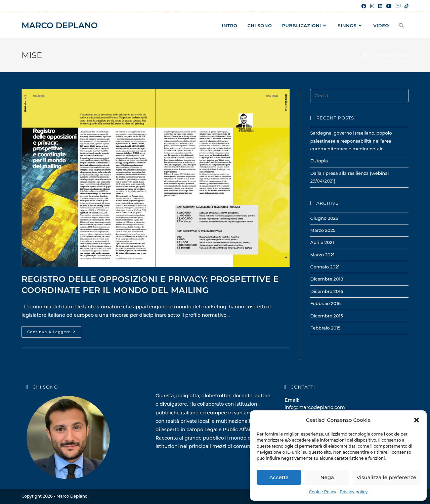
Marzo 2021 (322, 255)
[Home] (365, 55)
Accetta (279, 477)
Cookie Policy (323, 492)
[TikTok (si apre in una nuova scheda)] (405, 6)
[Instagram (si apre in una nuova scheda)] (372, 6)
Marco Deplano (60, 25)
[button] (417, 420)
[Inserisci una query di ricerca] (359, 96)
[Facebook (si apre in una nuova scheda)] (364, 6)
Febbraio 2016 (325, 303)
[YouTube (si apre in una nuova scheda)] (389, 6)
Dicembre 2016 (327, 291)
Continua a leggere (54, 333)
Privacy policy (354, 492)
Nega (327, 477)
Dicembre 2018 (327, 279)
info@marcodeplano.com (315, 407)
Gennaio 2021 (325, 267)
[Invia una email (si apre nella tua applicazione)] (398, 6)
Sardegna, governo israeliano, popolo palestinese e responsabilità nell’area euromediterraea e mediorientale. (351, 141)
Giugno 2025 (324, 218)
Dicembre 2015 (326, 316)
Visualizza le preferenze (386, 477)
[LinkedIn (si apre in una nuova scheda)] (380, 6)
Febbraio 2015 (325, 328)
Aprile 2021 (322, 242)
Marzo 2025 (323, 230)
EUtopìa (319, 161)
